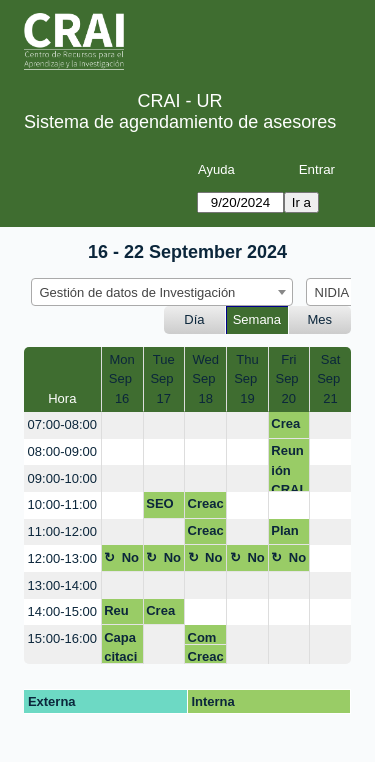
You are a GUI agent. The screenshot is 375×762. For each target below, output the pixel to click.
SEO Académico (162, 507)
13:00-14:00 (62, 585)
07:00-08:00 (62, 424)
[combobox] (162, 292)
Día (194, 319)
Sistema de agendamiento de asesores (180, 122)
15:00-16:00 (62, 638)
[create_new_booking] (122, 425)
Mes (320, 319)
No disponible (121, 561)
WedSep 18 (205, 379)
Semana (257, 319)
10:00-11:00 (62, 504)
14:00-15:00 (62, 611)
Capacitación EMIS (120, 647)
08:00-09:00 (62, 451)
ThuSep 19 (247, 379)
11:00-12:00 (62, 531)
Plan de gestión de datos (288, 534)
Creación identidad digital (288, 427)
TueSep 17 (163, 379)
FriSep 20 (288, 379)
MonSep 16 (122, 379)
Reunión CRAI (287, 467)
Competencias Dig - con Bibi (205, 637)
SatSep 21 (330, 379)
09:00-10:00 (62, 478)
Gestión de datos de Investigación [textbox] (138, 292)
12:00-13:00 (62, 558)
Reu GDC (118, 614)
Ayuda (216, 169)
